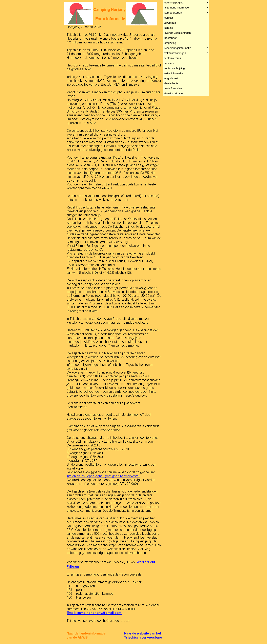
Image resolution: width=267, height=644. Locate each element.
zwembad (170, 23)
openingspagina (174, 3)
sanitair (169, 18)
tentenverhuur (173, 58)
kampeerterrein (174, 13)
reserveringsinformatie (178, 48)
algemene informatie (177, 8)
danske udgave (174, 93)
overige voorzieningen (178, 33)
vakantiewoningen (175, 53)
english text (171, 78)
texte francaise (173, 88)
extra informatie (174, 73)
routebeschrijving (175, 68)
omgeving (170, 43)
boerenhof (171, 38)
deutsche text (172, 83)
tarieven (169, 63)
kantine (169, 28)
